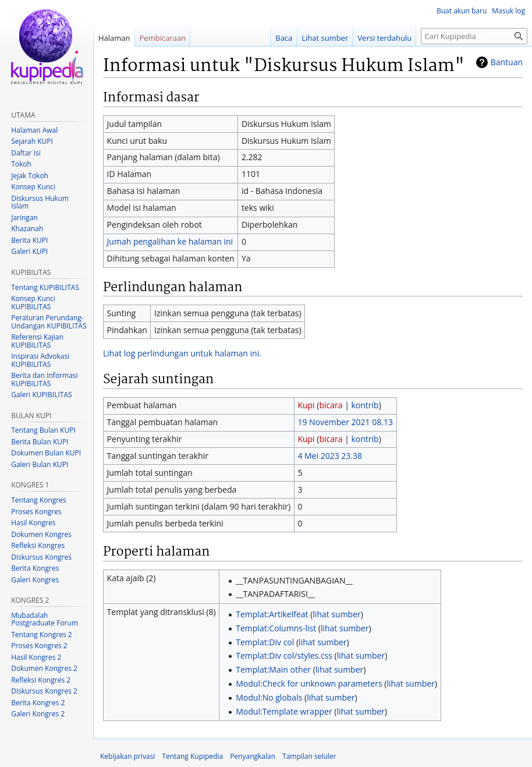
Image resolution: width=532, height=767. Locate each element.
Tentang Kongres (38, 500)
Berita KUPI (29, 240)
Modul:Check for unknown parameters (309, 683)
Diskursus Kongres (41, 557)
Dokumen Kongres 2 (44, 668)
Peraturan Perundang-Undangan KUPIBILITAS (49, 322)
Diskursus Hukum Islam (40, 202)
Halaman (114, 38)
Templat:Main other (273, 669)
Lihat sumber (325, 38)
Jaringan (24, 218)
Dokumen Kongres (41, 534)
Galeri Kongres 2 (38, 714)
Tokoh (21, 164)
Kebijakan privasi (127, 756)
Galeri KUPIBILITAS (41, 395)
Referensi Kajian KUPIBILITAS (37, 341)
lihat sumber (336, 614)
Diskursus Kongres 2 (44, 691)
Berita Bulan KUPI (40, 442)
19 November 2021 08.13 (345, 422)
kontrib (365, 405)
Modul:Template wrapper (284, 711)
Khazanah (27, 229)
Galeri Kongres (35, 580)
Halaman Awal (34, 130)
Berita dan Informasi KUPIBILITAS (44, 379)
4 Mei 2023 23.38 (330, 456)
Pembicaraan (163, 38)
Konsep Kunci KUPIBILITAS (33, 303)
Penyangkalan (253, 756)
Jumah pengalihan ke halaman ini (170, 241)
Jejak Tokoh (30, 176)
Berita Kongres (35, 568)
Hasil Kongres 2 (36, 657)
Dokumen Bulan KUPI (46, 453)
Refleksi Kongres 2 (41, 680)
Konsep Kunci (33, 187)
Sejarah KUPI (32, 141)
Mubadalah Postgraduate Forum (45, 619)
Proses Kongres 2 (39, 646)
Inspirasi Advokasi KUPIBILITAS (40, 360)
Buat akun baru (462, 11)
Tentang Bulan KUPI (43, 430)
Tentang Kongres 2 (41, 635)
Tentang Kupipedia (192, 756)
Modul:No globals (269, 697)
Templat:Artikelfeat (272, 614)
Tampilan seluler (309, 756)
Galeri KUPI (29, 251)
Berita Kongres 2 (38, 703)
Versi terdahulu (384, 38)
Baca (284, 38)
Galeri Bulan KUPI (40, 464)
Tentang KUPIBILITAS (45, 287)
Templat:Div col (265, 642)
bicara (331, 405)
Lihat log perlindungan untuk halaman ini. (182, 353)
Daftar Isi (26, 153)
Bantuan (507, 62)
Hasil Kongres (33, 523)
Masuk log (508, 11)
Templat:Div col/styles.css (284, 655)
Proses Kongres (36, 512)
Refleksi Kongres (38, 545)
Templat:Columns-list (276, 628)
